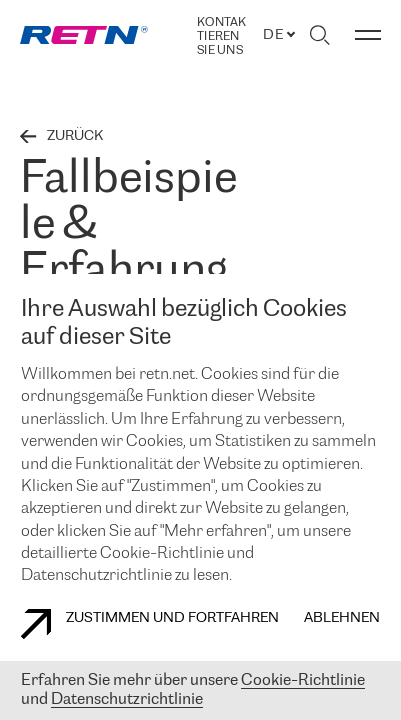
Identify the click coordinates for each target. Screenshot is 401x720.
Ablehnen (342, 618)
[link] (84, 35)
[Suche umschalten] (319, 35)
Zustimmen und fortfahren (150, 624)
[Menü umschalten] (368, 35)
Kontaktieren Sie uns (221, 36)
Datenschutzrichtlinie (127, 699)
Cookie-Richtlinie (303, 680)
